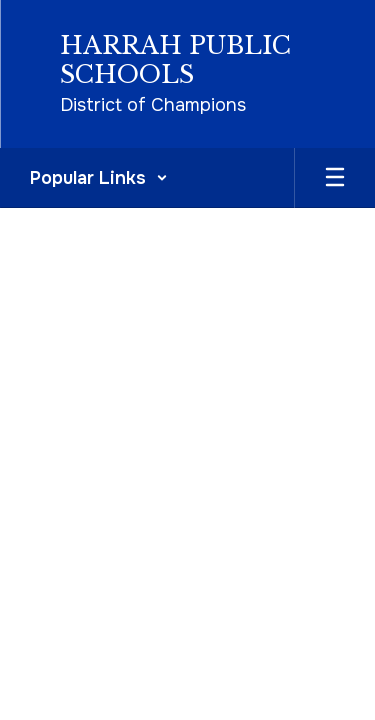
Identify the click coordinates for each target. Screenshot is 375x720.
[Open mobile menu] (335, 178)
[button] (99, 178)
